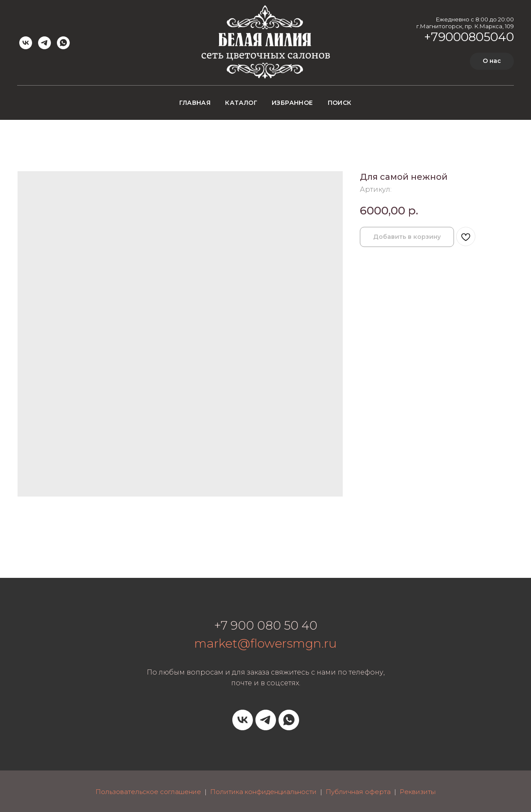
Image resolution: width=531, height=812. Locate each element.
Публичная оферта (358, 792)
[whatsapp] (63, 43)
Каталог (241, 103)
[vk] (26, 43)
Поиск (340, 103)
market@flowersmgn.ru (265, 643)
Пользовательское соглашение (148, 792)
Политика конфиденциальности (263, 792)
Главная (195, 103)
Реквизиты (418, 792)
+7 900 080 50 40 (266, 625)
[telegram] (44, 43)
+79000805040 (469, 37)
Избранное (292, 103)
